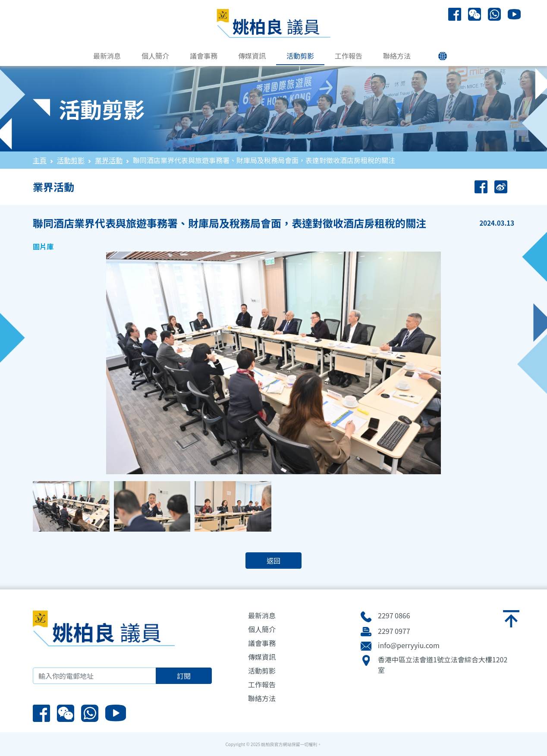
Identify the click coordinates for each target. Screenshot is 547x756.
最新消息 (107, 56)
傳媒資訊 (252, 56)
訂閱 (184, 676)
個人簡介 (155, 56)
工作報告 (349, 56)
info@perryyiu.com (409, 645)
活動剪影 (300, 56)
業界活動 (109, 160)
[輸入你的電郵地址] (94, 676)
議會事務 (204, 56)
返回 (273, 561)
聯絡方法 (397, 56)
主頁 (40, 160)
